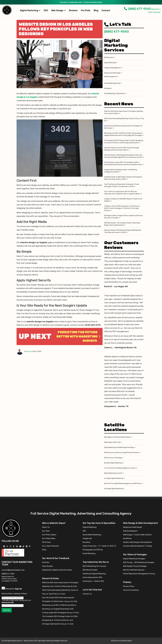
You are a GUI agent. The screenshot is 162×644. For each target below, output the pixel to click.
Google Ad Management (112, 68)
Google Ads (87, 538)
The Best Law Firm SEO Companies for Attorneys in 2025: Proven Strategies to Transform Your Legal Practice (122, 208)
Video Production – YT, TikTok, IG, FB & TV (99, 546)
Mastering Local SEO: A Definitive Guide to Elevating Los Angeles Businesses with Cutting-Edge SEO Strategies (123, 134)
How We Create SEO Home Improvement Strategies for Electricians (123, 127)
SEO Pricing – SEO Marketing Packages (139, 562)
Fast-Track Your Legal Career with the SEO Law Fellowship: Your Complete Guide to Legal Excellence (122, 193)
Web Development (111, 77)
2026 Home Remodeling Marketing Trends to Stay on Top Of (124, 120)
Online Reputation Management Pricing (139, 574)
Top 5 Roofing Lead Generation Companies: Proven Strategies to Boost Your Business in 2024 (122, 185)
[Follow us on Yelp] (14, 546)
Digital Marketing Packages (134, 559)
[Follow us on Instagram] (11, 546)
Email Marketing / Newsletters (115, 94)
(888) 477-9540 (138, 9)
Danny (29, 351)
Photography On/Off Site (93, 550)
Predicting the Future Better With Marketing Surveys (78, 336)
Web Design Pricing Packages (135, 566)
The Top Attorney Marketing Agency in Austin (120, 468)
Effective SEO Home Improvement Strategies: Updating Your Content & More (124, 112)
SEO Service (115, 641)
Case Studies (47, 566)
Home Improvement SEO (92, 577)
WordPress (127, 538)
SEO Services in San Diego (113, 458)
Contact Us (87, 594)
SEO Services (109, 57)
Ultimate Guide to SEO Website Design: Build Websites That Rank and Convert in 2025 (123, 231)
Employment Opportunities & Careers (57, 570)
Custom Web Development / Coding (137, 546)
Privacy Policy (129, 586)
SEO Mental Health (90, 570)
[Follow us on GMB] (17, 546)
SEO (46, 10)
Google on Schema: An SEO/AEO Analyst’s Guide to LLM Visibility (123, 200)
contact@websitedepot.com (13, 570)
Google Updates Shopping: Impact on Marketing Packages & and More (121, 171)
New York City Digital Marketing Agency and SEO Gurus (123, 483)
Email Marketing (89, 553)
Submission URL (8, 603)
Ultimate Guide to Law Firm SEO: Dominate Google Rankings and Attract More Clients (122, 149)
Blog (96, 10)
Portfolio (86, 10)
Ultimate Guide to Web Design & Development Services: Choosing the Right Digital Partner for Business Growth (123, 156)
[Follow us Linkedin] (27, 546)
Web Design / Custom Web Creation (137, 535)
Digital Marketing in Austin (113, 473)
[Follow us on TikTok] (24, 546)
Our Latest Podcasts (50, 546)
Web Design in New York (112, 442)
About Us (46, 527)
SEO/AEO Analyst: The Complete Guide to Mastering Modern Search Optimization (122, 224)
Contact (106, 10)
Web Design (58, 10)
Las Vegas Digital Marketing (114, 478)
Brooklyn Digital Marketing (113, 463)
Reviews (73, 10)
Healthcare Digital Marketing (94, 574)
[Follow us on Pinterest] (30, 546)
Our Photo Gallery (49, 535)
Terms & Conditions (131, 590)
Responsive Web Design (112, 73)
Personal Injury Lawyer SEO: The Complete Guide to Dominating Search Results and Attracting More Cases (123, 163)
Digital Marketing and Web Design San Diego (119, 447)
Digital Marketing (30, 10)
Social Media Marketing (112, 83)
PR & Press (46, 542)
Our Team (46, 531)
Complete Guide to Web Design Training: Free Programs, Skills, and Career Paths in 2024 (123, 178)
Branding (107, 88)
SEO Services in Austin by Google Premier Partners (122, 453)
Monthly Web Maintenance (134, 570)
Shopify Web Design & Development (138, 542)
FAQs (44, 550)
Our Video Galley (49, 538)
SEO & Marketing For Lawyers (94, 566)
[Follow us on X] (8, 546)
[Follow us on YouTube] (21, 546)
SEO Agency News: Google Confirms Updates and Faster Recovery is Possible (123, 217)
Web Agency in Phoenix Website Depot (117, 437)
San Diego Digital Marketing (114, 489)
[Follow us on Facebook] (4, 546)
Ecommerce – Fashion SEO (93, 581)
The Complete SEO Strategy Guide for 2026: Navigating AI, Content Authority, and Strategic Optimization (124, 142)
